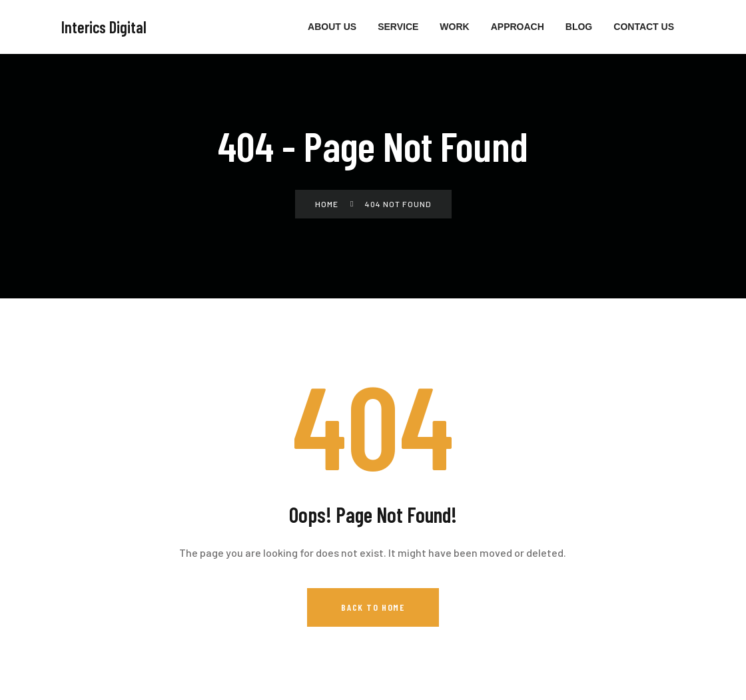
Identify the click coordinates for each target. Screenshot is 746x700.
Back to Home (373, 607)
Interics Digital (104, 27)
